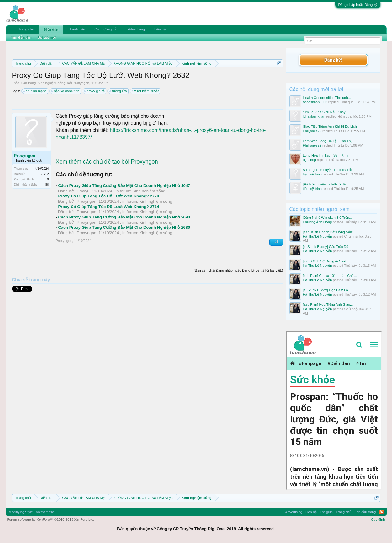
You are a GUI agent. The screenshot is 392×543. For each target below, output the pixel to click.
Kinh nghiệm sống (51, 83)
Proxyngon (81, 83)
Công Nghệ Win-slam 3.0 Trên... (328, 218)
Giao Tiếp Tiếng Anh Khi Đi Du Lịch (330, 126)
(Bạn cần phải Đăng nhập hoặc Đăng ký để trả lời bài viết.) (238, 270)
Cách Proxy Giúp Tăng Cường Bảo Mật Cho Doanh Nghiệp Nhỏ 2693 (124, 217)
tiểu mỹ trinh (312, 174)
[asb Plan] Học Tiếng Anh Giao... (328, 304)
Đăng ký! (333, 60)
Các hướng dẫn (106, 29)
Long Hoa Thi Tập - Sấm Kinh (326, 155)
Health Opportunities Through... (327, 98)
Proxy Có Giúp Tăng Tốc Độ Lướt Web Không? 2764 (109, 207)
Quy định (378, 519)
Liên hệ (160, 29)
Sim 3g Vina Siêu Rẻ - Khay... (326, 112)
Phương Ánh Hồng (318, 222)
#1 (276, 242)
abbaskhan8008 (315, 102)
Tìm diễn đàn (21, 37)
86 (47, 185)
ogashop (310, 160)
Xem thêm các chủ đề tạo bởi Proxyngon (107, 162)
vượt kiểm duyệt (146, 91)
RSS (381, 512)
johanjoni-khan (314, 116)
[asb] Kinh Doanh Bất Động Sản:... (329, 232)
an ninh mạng (35, 91)
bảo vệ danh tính (66, 91)
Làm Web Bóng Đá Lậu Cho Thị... (329, 141)
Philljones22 (312, 131)
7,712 (45, 174)
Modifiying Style (21, 512)
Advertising (136, 29)
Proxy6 (83, 191)
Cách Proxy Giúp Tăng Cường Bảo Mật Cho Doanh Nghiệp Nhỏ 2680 (124, 227)
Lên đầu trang (365, 512)
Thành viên (77, 29)
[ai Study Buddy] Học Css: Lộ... (327, 290)
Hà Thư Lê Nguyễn (318, 236)
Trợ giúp (326, 512)
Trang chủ (26, 29)
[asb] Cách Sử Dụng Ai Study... (327, 261)
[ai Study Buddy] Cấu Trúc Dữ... (327, 247)
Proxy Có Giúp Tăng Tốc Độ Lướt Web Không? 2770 (109, 196)
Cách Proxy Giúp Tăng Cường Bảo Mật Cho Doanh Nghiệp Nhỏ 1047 (124, 186)
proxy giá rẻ (95, 91)
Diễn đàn (51, 30)
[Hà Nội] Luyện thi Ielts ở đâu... (327, 184)
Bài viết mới (47, 37)
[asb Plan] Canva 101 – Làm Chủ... (330, 276)
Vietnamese (45, 512)
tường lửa (119, 91)
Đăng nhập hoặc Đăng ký (358, 5)
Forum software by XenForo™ (51, 519)
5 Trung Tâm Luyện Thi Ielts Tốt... (329, 170)
